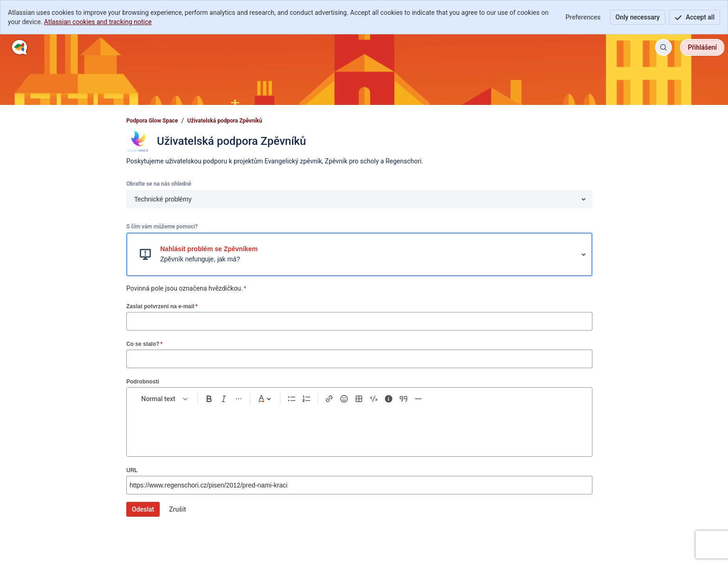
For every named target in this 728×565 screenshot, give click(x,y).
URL (132, 470)
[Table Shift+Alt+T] (359, 399)
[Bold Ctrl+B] (209, 399)
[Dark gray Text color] (265, 399)
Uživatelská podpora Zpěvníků (225, 121)
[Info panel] (389, 399)
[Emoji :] (344, 399)
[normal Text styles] (165, 399)
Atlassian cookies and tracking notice (98, 22)
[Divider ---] (418, 399)
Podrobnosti (143, 382)
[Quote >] (403, 399)
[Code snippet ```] (374, 399)
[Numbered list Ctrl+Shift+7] (306, 399)
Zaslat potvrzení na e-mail (162, 306)
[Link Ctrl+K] (329, 399)
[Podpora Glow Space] (20, 47)
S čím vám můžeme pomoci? (162, 227)
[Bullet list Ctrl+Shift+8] (292, 399)
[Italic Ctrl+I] (224, 399)
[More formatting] (239, 399)
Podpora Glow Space (152, 121)
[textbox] (359, 427)
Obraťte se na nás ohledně (159, 184)
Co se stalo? (144, 344)
